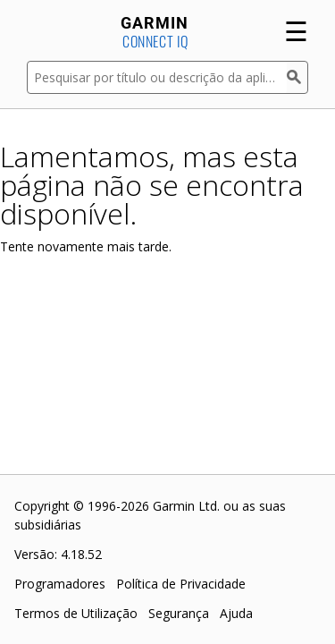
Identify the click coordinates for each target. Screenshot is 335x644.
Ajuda (236, 613)
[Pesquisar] (297, 77)
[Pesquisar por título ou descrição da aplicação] (157, 77)
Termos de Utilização (76, 613)
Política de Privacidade (181, 584)
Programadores (60, 584)
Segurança (179, 613)
